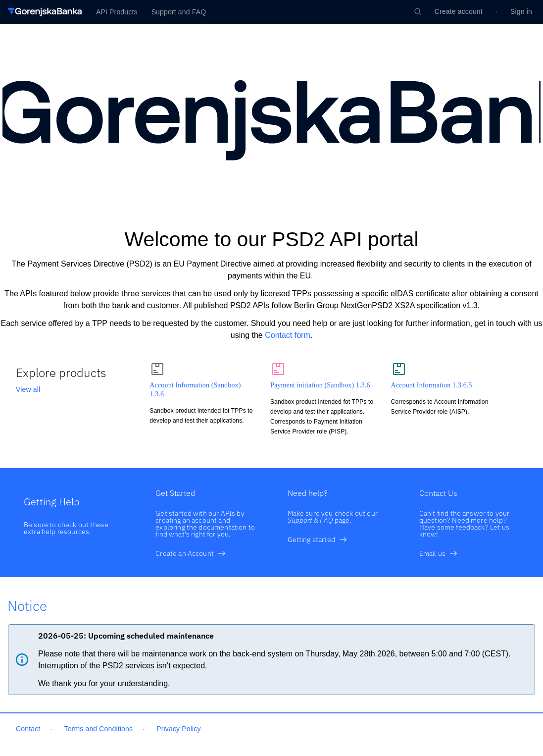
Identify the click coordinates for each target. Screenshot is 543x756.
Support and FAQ (179, 12)
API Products (117, 12)
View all (28, 389)
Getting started (317, 540)
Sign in (521, 11)
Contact (28, 729)
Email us (438, 553)
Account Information (432, 385)
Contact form (288, 335)
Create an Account (191, 553)
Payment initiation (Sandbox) (320, 385)
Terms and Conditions (99, 729)
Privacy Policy (178, 729)
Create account (459, 11)
